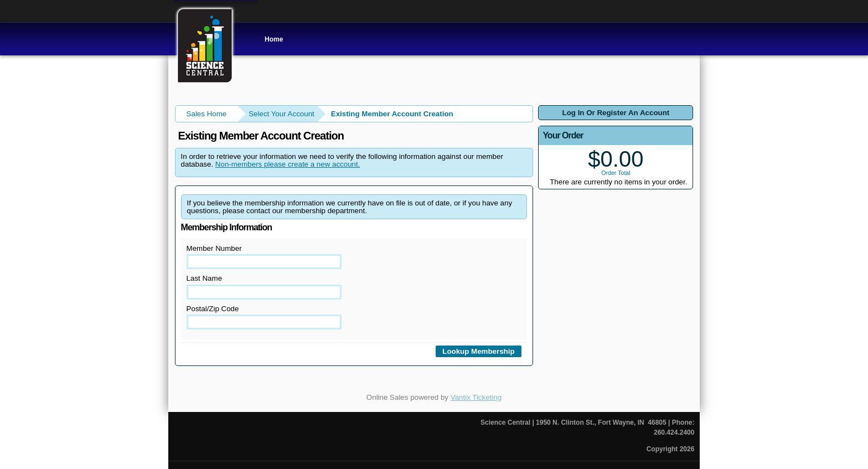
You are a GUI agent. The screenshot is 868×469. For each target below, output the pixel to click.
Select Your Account (281, 114)
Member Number (264, 257)
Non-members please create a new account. (288, 164)
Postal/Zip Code (264, 317)
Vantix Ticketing (476, 397)
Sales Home (207, 114)
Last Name (264, 287)
